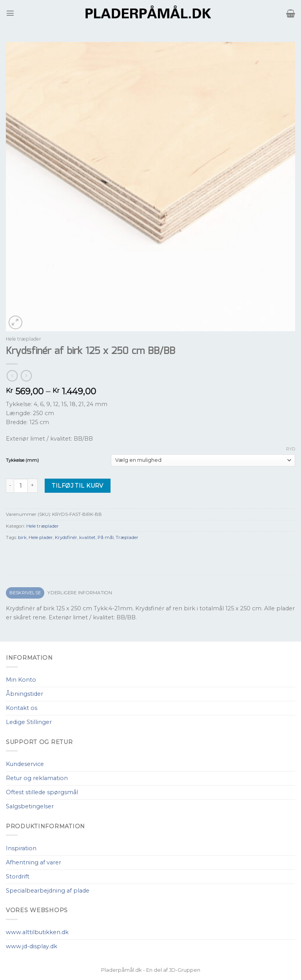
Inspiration (21, 848)
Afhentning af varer (34, 862)
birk (22, 537)
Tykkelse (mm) (22, 460)
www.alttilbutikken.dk (37, 932)
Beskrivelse (25, 593)
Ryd (291, 449)
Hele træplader (24, 339)
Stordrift (18, 877)
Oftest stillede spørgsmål (42, 792)
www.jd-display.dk (32, 946)
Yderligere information (80, 593)
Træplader (127, 537)
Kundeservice (25, 764)
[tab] (25, 593)
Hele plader (41, 537)
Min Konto (21, 680)
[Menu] (10, 13)
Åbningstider (24, 694)
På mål (106, 537)
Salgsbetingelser (30, 806)
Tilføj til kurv (77, 486)
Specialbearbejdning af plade (48, 891)
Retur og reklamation (37, 778)
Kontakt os (22, 708)
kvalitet (87, 537)
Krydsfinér (66, 537)
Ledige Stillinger (29, 722)
